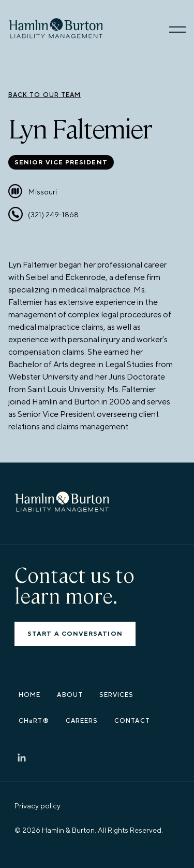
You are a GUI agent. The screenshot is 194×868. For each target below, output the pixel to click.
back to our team (44, 95)
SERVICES (117, 695)
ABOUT (70, 695)
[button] (177, 29)
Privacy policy (38, 806)
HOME (29, 695)
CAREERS (82, 721)
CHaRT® (34, 721)
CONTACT (132, 721)
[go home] (55, 29)
